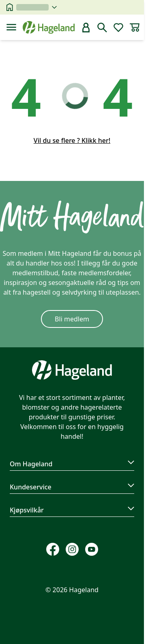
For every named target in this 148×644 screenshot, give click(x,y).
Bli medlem (72, 319)
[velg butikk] (36, 7)
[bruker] (86, 28)
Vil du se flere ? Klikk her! (72, 140)
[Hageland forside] (49, 27)
